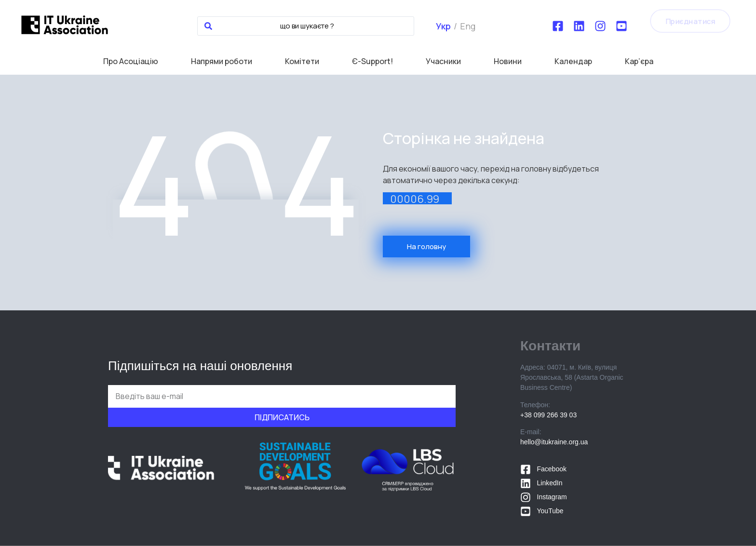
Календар (573, 61)
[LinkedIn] (579, 26)
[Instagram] (600, 26)
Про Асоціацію (131, 61)
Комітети (302, 61)
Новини (508, 61)
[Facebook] (558, 26)
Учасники (443, 61)
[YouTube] (621, 26)
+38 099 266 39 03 (548, 415)
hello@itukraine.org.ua (554, 442)
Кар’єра (639, 61)
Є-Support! (372, 61)
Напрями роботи (222, 61)
